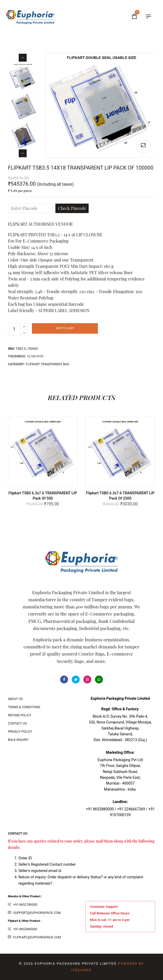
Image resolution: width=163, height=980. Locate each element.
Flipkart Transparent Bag (47, 364)
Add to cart (65, 328)
